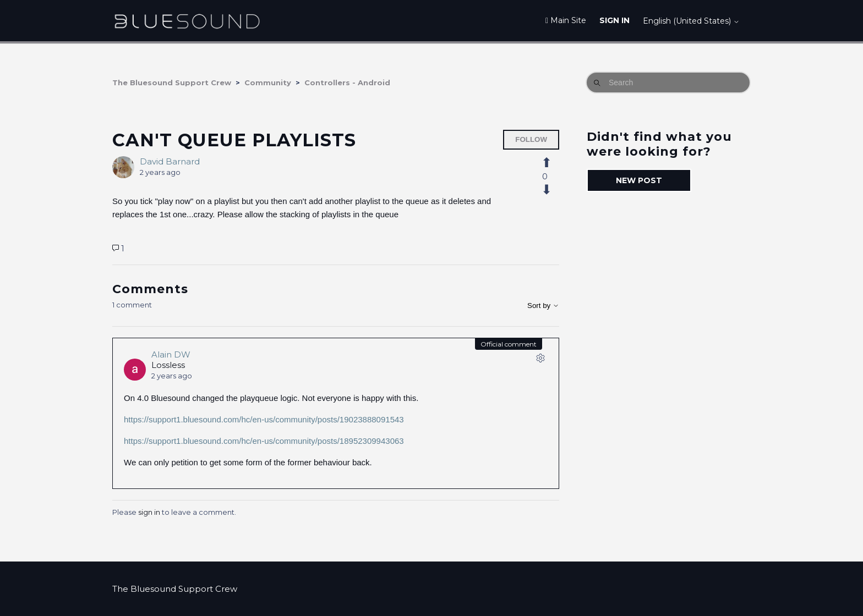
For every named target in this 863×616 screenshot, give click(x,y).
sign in (149, 512)
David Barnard (170, 161)
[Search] (668, 82)
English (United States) (691, 21)
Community (268, 82)
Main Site (566, 20)
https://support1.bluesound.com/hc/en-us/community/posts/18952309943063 (264, 441)
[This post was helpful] (553, 163)
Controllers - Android (347, 82)
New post (639, 180)
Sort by (543, 306)
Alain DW (171, 354)
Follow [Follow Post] (531, 139)
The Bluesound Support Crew (172, 82)
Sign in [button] (615, 20)
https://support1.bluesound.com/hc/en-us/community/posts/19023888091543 (264, 419)
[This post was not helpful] (553, 190)
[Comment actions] (540, 360)
